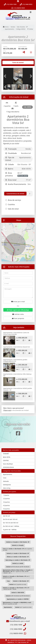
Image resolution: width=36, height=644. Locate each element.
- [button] (4, 228)
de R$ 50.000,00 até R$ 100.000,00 (18, 567)
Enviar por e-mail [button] (18, 302)
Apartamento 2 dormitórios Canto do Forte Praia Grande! (16, 333)
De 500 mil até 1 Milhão (11, 526)
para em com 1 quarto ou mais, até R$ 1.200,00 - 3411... (18, 571)
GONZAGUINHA (8, 467)
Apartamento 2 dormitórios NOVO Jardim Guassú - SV (18, 389)
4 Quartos (6, 505)
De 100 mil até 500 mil (11, 523)
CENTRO (6, 460)
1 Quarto (6, 495)
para (18, 545)
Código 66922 (21, 29)
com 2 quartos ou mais (18, 584)
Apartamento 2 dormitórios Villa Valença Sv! (17, 375)
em (21, 581)
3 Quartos (6, 502)
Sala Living (7, 488)
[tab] (9, 63)
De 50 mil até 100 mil (10, 519)
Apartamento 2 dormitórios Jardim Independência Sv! (15, 360)
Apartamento (9, 29)
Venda (13, 27)
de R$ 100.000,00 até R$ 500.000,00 (18, 596)
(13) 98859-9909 (19, 8)
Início (6, 27)
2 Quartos (6, 499)
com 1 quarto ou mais (23, 607)
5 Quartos (6, 509)
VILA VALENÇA (8, 464)
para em (18, 542)
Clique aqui (7, 410)
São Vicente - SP (22, 27)
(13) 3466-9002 (27, 4)
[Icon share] (18, 1)
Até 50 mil (6, 516)
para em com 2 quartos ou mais (17, 549)
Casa (5, 478)
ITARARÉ (6, 454)
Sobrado (6, 481)
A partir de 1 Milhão (10, 530)
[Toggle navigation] (31, 12)
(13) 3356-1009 (11, 4)
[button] (5, 76)
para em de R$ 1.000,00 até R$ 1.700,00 (16, 588)
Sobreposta (7, 485)
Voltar (30, 29)
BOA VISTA (7, 457)
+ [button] (4, 225)
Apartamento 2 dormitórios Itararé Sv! (17, 347)
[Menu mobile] (18, 16)
